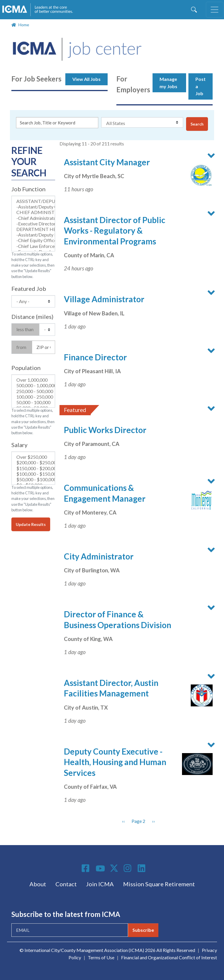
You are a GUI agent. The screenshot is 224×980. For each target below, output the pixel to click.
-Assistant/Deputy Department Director (33, 235)
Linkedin (142, 868)
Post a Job (201, 86)
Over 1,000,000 (33, 380)
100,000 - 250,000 (33, 397)
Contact (66, 884)
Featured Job (29, 289)
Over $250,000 (33, 457)
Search (197, 124)
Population (26, 368)
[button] (197, 175)
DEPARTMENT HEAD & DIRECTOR (33, 229)
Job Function (28, 189)
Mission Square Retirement (159, 884)
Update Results (31, 524)
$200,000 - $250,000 (33, 462)
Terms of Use (101, 957)
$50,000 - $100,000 (33, 479)
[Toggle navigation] (215, 10)
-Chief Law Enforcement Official (33, 246)
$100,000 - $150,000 (33, 474)
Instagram (128, 868)
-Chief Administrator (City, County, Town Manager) (33, 218)
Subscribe (143, 930)
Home (24, 25)
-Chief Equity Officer (33, 240)
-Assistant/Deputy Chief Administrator (33, 207)
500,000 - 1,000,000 (33, 385)
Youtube (100, 869)
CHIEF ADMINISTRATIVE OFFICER (33, 212)
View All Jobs (86, 79)
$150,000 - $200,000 (33, 468)
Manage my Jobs (168, 83)
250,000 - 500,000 (33, 391)
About (38, 884)
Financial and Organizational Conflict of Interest (169, 957)
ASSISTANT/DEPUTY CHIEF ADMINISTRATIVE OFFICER (33, 201)
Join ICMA (100, 884)
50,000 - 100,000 (33, 402)
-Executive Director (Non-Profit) (33, 224)
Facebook (86, 868)
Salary (19, 445)
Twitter (114, 868)
